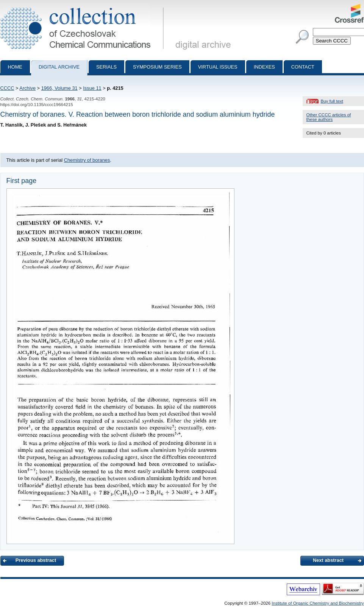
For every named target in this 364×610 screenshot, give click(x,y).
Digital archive (59, 67)
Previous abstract (36, 560)
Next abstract (328, 560)
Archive (27, 88)
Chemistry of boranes (87, 160)
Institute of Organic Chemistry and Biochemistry (318, 603)
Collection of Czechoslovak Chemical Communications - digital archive (84, 7)
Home (15, 67)
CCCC (7, 88)
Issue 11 (92, 88)
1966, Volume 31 (59, 88)
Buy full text (332, 101)
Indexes (264, 67)
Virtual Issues (218, 67)
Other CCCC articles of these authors (329, 117)
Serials (106, 67)
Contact (303, 67)
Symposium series (157, 67)
